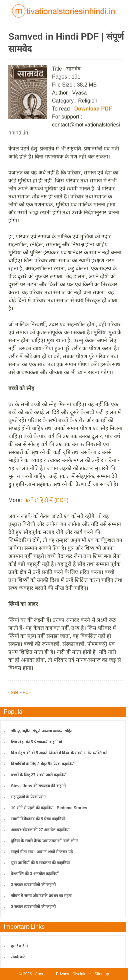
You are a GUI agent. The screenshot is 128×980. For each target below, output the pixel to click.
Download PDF (93, 109)
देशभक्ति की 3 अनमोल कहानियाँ (35, 874)
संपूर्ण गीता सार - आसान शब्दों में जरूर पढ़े (42, 852)
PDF (27, 692)
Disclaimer (82, 974)
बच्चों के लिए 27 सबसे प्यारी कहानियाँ (39, 775)
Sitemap (102, 974)
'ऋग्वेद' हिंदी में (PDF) (46, 500)
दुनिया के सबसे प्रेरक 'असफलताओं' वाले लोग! (44, 841)
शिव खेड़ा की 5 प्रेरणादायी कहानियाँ (36, 742)
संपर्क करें (18, 957)
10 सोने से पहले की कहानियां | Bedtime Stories (49, 808)
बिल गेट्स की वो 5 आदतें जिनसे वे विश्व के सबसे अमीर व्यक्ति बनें (59, 753)
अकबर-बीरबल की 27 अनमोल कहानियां (40, 830)
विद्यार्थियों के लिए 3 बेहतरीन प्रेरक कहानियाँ (43, 764)
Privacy (62, 974)
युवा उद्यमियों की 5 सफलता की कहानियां (40, 863)
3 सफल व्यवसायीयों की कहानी (33, 885)
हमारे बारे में (19, 946)
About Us (43, 974)
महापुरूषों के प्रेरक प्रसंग (28, 797)
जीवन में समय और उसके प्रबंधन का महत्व (41, 896)
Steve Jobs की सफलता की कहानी (38, 786)
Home (13, 692)
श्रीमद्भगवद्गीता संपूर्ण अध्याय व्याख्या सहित (42, 731)
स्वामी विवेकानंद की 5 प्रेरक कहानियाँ (38, 819)
